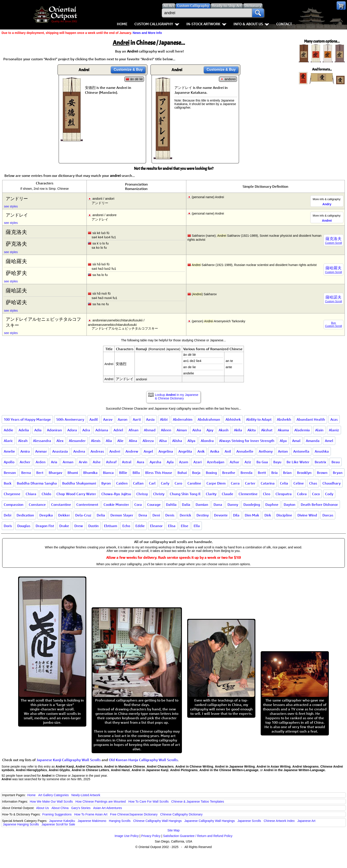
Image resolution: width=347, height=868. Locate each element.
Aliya (191, 441)
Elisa (172, 526)
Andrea (79, 451)
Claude (227, 494)
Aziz (248, 462)
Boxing (211, 473)
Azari (198, 462)
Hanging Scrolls (120, 821)
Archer (25, 462)
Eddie (140, 526)
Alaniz (334, 430)
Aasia (150, 419)
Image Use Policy (127, 836)
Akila (238, 430)
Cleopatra (284, 494)
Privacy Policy (151, 836)
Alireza (148, 441)
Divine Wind (307, 515)
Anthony (266, 451)
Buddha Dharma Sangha (37, 483)
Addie (9, 430)
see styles (11, 206)
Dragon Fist (45, 526)
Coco (316, 494)
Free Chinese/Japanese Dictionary (134, 814)
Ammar (41, 451)
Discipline (284, 515)
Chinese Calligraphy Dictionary (181, 814)
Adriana (102, 430)
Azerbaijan (216, 462)
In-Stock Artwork (206, 24)
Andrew (132, 451)
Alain (319, 430)
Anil (228, 451)
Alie (120, 441)
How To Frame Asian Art (91, 814)
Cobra (302, 494)
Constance (37, 504)
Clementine (248, 494)
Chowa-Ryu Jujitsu (116, 494)
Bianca (108, 473)
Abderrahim (183, 419)
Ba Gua (262, 462)
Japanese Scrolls (249, 821)
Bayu (277, 462)
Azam (184, 462)
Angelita (185, 451)
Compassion (14, 504)
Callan (138, 483)
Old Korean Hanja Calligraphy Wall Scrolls (143, 760)
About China (60, 808)
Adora (72, 430)
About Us (42, 808)
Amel (329, 441)
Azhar (234, 462)
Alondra (207, 441)
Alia (109, 441)
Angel (148, 451)
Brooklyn (304, 473)
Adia (38, 430)
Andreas (97, 451)
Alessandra (42, 441)
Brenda (247, 473)
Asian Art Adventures (108, 808)
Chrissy (142, 494)
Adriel (118, 430)
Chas (313, 483)
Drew (79, 526)
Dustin (93, 526)
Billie (123, 473)
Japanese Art (306, 821)
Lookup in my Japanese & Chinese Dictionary (177, 397)
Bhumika (90, 473)
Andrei (115, 451)
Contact (284, 24)
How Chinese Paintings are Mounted (101, 802)
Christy (159, 494)
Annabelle (245, 451)
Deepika (46, 515)
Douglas (24, 526)
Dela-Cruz (83, 515)
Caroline (194, 483)
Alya (283, 441)
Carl (152, 483)
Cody (329, 494)
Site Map (173, 830)
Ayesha (155, 462)
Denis (170, 515)
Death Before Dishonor (319, 504)
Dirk (268, 515)
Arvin (83, 462)
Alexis (96, 441)
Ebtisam (111, 526)
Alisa (163, 441)
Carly (165, 483)
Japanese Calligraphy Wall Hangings (210, 821)
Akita (252, 430)
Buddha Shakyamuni (79, 483)
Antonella (301, 451)
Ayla (170, 462)
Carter (250, 483)
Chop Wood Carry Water (76, 494)
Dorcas (328, 515)
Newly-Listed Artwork (86, 795)
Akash (224, 430)
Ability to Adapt (259, 419)
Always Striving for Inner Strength (247, 441)
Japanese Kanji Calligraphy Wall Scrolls (69, 760)
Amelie (9, 451)
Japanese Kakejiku (62, 821)
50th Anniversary (70, 419)
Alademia (302, 430)
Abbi (164, 419)
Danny (233, 504)
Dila (236, 515)
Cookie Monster (116, 504)
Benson (10, 473)
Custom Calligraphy (157, 24)
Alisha (177, 441)
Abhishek (233, 419)
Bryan (338, 473)
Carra (235, 483)
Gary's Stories (81, 808)
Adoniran (54, 430)
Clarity (211, 494)
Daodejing (252, 504)
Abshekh (284, 419)
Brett (262, 473)
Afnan (134, 430)
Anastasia (60, 451)
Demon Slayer (122, 515)
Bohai (182, 473)
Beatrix (320, 462)
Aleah (23, 441)
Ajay (210, 430)
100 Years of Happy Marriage (27, 419)
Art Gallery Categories (54, 795)
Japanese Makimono (92, 821)
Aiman (182, 430)
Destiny (203, 515)
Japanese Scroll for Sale (58, 824)
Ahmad (150, 430)
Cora (138, 504)
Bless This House (159, 473)
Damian (202, 504)
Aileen (166, 430)
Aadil (94, 419)
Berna (26, 473)
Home (122, 24)
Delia (101, 515)
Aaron (123, 419)
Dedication (25, 515)
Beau (336, 462)
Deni (156, 515)
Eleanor (156, 526)
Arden (41, 462)
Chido (46, 494)
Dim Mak (252, 515)
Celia (284, 483)
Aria (54, 462)
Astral (127, 462)
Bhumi (73, 473)
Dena (143, 515)
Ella (197, 526)
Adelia (24, 430)
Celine (299, 483)
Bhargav (55, 473)
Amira (25, 451)
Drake (64, 526)
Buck (8, 483)
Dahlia (171, 504)
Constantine (61, 504)
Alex (60, 441)
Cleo (267, 494)
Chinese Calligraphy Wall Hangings (157, 821)
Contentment (87, 504)
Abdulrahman (209, 419)
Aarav (108, 419)
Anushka (322, 451)
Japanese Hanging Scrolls (21, 824)
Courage (154, 504)
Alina (133, 441)
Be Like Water (298, 462)
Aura (141, 462)
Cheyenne (12, 494)
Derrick (185, 515)
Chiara (31, 494)
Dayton (290, 504)
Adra (86, 430)
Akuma (283, 430)
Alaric (8, 441)
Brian (287, 473)
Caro (178, 483)
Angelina (166, 451)
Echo (126, 526)
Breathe (229, 473)
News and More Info (147, 33)
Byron (106, 483)
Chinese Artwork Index (279, 821)
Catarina (268, 483)
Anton (283, 451)
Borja (196, 473)
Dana (218, 504)
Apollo (9, 462)
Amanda (313, 441)
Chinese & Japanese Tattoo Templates (198, 802)
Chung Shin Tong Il (185, 494)
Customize (128, 69)
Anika (215, 451)
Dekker (64, 515)
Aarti (137, 419)
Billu (136, 473)
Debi (8, 515)
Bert (40, 473)
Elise (185, 526)
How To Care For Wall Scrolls (148, 802)
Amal (296, 441)
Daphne (272, 504)
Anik (201, 451)
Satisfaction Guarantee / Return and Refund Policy (198, 836)
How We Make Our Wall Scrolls (51, 802)
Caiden (122, 483)
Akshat (267, 430)
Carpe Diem (216, 483)
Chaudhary (332, 483)
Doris (8, 526)
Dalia (186, 504)
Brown (322, 473)
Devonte (221, 515)
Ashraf (111, 462)
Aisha (197, 430)
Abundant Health (311, 419)
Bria (275, 473)
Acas (334, 419)
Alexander (77, 441)
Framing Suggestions (57, 814)
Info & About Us (251, 24)
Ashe (97, 462)
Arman (68, 462)
